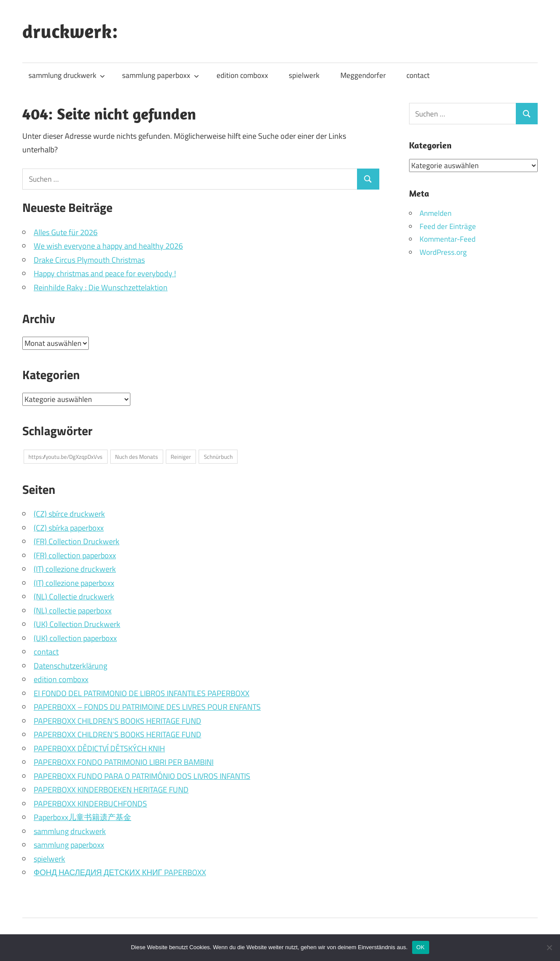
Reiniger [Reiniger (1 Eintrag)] (181, 457)
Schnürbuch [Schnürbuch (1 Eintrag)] (218, 457)
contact (418, 75)
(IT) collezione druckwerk (75, 569)
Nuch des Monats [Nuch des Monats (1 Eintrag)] (136, 457)
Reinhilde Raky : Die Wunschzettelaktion (101, 287)
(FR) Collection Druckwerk (77, 541)
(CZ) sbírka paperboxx (69, 528)
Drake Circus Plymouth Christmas (89, 260)
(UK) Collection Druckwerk (77, 624)
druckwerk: (70, 31)
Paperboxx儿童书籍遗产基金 (82, 817)
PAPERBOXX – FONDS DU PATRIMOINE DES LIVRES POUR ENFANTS (147, 707)
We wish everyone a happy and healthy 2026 (108, 246)
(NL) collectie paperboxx (73, 611)
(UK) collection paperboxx (75, 638)
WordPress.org (443, 252)
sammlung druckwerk (67, 75)
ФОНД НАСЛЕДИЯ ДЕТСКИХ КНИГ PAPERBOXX (120, 872)
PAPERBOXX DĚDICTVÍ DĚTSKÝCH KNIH (99, 748)
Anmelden (436, 213)
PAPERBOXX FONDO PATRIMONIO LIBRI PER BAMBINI (124, 762)
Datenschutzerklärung (70, 666)
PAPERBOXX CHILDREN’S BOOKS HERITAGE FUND (117, 721)
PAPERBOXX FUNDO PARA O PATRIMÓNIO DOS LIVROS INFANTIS (142, 776)
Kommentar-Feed (448, 239)
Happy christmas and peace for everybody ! (105, 273)
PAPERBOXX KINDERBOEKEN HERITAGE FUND (111, 790)
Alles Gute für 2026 (66, 232)
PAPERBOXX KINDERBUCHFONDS (90, 804)
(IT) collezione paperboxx (74, 583)
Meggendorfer (363, 75)
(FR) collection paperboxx (75, 555)
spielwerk (304, 75)
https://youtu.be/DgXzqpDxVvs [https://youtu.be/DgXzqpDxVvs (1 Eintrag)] (65, 457)
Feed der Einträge (448, 226)
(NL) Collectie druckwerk (74, 597)
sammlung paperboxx (161, 75)
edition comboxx (242, 75)
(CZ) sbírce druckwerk (69, 514)
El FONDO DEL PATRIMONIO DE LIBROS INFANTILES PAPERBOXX (142, 693)
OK (421, 947)
